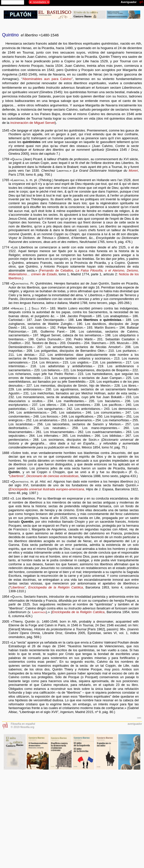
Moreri (133, 171)
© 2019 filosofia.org (22, 727)
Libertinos (16, 476)
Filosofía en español (23, 724)
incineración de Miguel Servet (32, 123)
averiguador (135, 724)
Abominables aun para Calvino (47, 79)
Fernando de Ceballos (57, 270)
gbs (139, 718)
